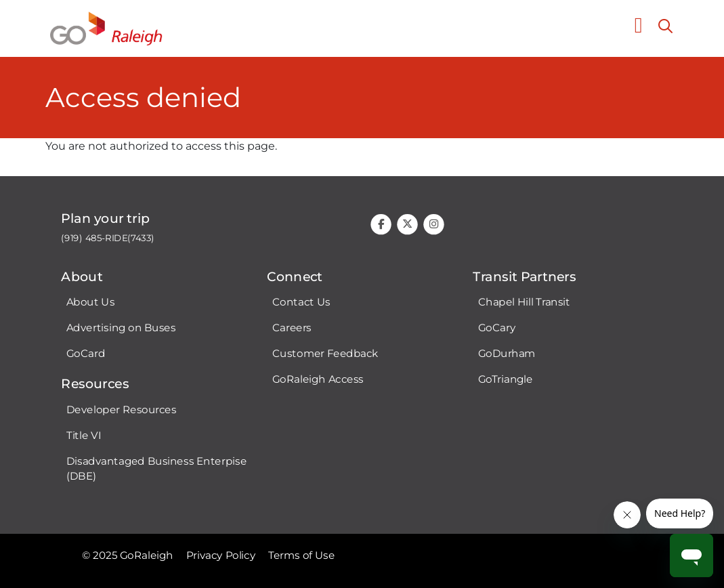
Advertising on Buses (121, 328)
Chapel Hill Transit (524, 302)
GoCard (86, 354)
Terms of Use (301, 555)
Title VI (84, 435)
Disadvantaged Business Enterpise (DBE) (156, 468)
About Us (90, 302)
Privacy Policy (220, 555)
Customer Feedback (325, 354)
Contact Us (301, 302)
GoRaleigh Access (317, 379)
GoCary (496, 328)
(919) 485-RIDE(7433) (108, 238)
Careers (291, 328)
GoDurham (506, 354)
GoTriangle (505, 379)
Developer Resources (121, 409)
